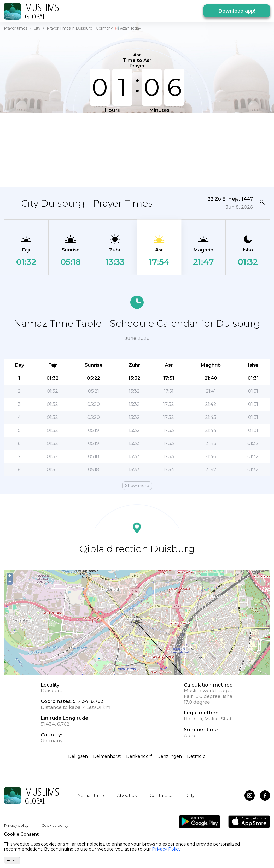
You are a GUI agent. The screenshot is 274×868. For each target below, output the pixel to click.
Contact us (162, 796)
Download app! (237, 11)
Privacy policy (16, 825)
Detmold (196, 756)
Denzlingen (170, 756)
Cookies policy (55, 825)
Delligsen (78, 756)
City (37, 28)
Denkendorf (139, 756)
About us (127, 796)
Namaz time (91, 796)
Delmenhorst (107, 756)
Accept (12, 860)
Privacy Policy (166, 849)
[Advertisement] (134, 150)
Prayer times (16, 28)
